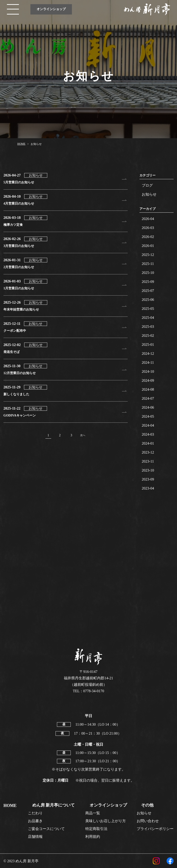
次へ (83, 435)
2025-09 (148, 282)
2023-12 (148, 452)
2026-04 (148, 219)
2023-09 (148, 479)
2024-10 (148, 371)
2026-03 (148, 228)
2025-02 (148, 336)
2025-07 (148, 291)
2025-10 (148, 273)
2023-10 (148, 470)
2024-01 (148, 443)
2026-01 (148, 246)
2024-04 (148, 425)
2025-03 (148, 327)
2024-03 (148, 434)
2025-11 (148, 264)
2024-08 (148, 389)
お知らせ (149, 194)
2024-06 (148, 407)
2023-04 (148, 488)
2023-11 (148, 461)
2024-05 (148, 416)
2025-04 (148, 318)
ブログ (147, 185)
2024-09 (148, 380)
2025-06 (148, 300)
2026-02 (148, 237)
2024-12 (148, 353)
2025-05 (148, 309)
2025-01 (148, 345)
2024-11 (148, 362)
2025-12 (148, 255)
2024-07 (148, 398)
